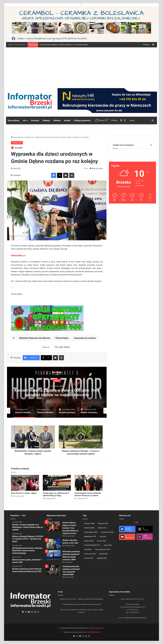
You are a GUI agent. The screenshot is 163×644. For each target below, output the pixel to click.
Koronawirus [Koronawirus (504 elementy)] (107, 532)
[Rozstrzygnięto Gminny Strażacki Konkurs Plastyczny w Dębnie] (89, 483)
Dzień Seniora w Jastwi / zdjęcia (24, 493)
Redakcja (46, 120)
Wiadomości (30, 137)
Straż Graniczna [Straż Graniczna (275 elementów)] (102, 550)
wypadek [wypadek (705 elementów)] (102, 558)
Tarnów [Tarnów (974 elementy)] (89, 558)
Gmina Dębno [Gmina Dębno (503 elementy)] (91, 532)
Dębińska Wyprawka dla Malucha (35, 338)
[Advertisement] (81, 66)
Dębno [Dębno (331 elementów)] (102, 528)
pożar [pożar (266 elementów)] (108, 545)
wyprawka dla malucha (85, 338)
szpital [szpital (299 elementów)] (103, 554)
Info (25, 120)
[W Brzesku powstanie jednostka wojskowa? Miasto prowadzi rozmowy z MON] (54, 555)
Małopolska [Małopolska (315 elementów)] (90, 537)
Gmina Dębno (63, 338)
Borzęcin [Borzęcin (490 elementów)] (103, 524)
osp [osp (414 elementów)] (103, 537)
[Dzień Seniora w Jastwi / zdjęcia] (25, 483)
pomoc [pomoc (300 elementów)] (101, 541)
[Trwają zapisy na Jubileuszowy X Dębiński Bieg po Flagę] (57, 483)
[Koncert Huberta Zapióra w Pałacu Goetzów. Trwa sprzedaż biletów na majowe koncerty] (54, 526)
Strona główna (14, 120)
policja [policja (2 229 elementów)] (89, 541)
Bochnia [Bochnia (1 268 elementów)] (89, 524)
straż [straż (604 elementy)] (88, 550)
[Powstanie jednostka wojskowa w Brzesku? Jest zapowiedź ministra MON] (54, 570)
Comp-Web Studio (93, 632)
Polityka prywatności (82, 120)
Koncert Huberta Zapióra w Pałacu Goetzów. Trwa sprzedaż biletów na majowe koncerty (57, 393)
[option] (57, 392)
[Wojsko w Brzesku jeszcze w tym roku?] (54, 544)
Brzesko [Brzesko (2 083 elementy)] (89, 528)
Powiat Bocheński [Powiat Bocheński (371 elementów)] (92, 545)
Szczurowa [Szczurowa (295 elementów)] (90, 554)
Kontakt (67, 120)
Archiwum (35, 120)
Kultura (57, 380)
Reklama (57, 120)
